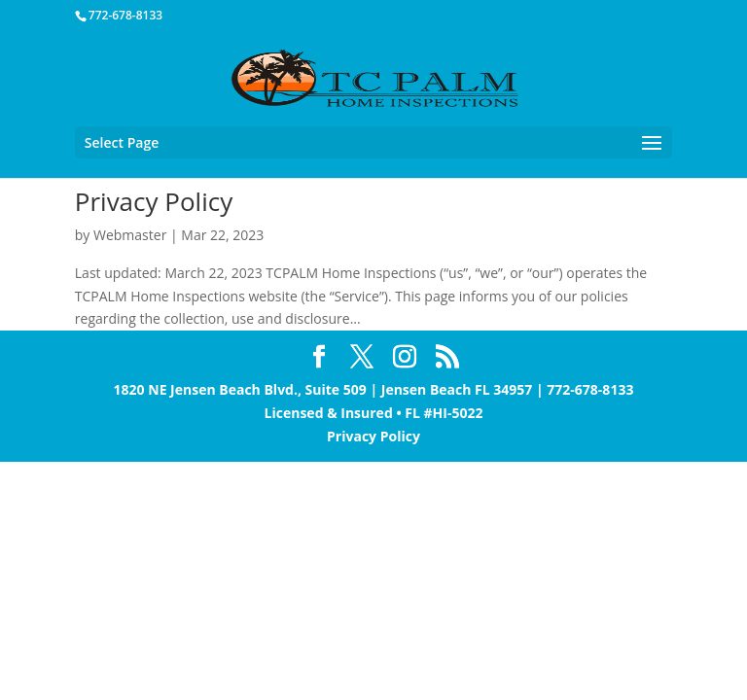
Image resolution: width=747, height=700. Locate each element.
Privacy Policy (154, 201)
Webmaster (130, 235)
